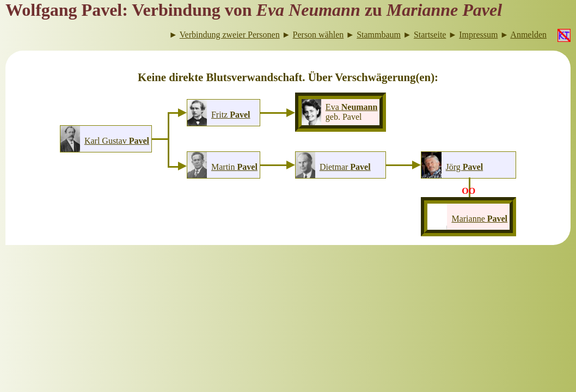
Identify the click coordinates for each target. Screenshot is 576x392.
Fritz (231, 115)
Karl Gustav (117, 141)
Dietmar (345, 167)
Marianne (479, 219)
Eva (352, 107)
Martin (234, 167)
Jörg (465, 167)
